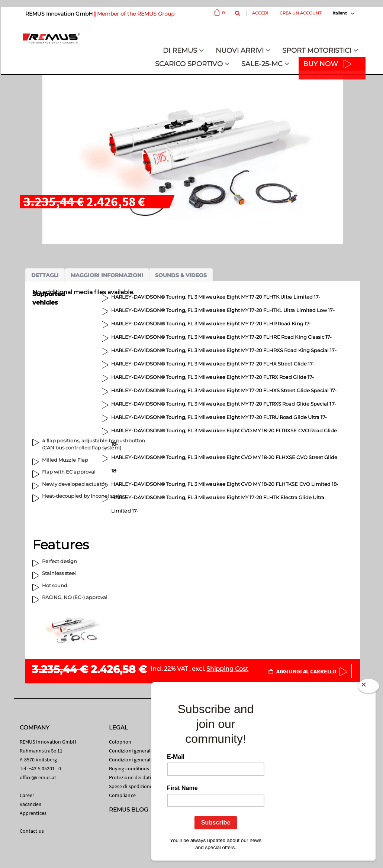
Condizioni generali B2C (135, 751)
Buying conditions (129, 768)
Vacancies (30, 804)
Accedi (260, 13)
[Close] (368, 687)
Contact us (32, 831)
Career (27, 795)
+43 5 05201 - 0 (45, 768)
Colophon (120, 742)
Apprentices (33, 813)
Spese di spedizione (131, 786)
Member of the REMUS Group (136, 14)
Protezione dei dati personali (141, 777)
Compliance (122, 795)
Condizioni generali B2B (135, 760)
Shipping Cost (227, 669)
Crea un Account (300, 13)
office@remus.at (38, 777)
